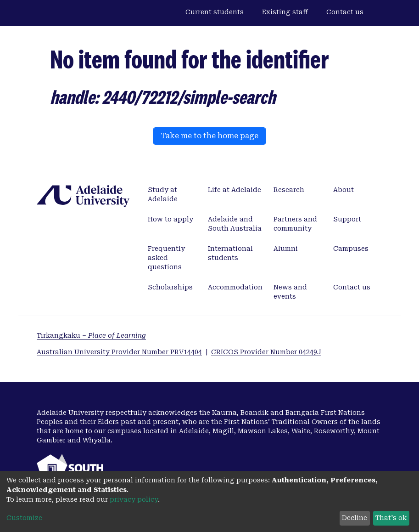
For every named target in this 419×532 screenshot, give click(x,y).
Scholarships (170, 287)
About (344, 190)
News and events (290, 292)
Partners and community (295, 224)
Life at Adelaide (235, 190)
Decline (355, 518)
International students (230, 253)
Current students (215, 12)
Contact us (345, 12)
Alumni (286, 249)
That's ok (391, 518)
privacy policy (134, 499)
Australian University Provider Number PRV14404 (119, 352)
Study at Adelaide (163, 194)
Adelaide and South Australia (235, 224)
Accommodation (235, 287)
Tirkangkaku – (91, 335)
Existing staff (285, 12)
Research (289, 190)
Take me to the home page (209, 136)
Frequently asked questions (166, 258)
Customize (24, 518)
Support (347, 219)
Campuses (351, 249)
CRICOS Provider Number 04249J (266, 352)
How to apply (170, 219)
